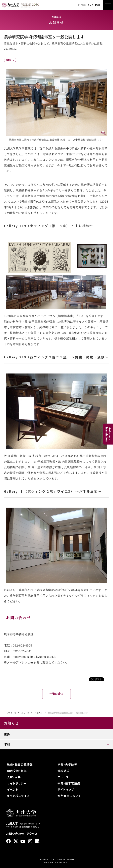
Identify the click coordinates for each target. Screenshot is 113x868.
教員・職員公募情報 (20, 765)
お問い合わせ (15, 834)
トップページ (10, 713)
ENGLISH (94, 5)
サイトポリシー (17, 783)
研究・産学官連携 (69, 783)
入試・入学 (14, 777)
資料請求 (64, 771)
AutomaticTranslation (108, 434)
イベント (13, 789)
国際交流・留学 (17, 771)
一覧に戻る (56, 694)
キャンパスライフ (18, 796)
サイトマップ (66, 789)
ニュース (25, 713)
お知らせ (39, 713)
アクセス (32, 834)
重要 (7, 734)
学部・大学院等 (67, 765)
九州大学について (69, 796)
